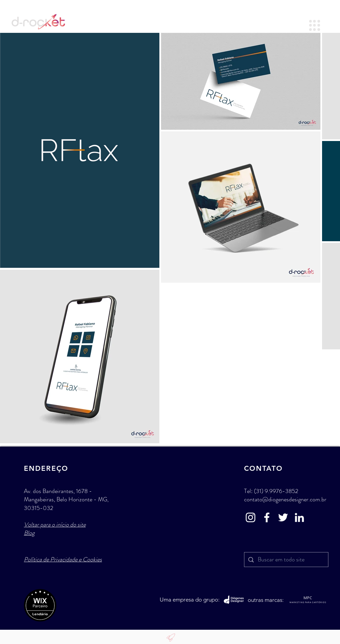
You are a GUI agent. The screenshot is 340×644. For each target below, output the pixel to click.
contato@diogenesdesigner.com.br (285, 499)
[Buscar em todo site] (286, 560)
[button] (315, 25)
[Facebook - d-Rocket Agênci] (267, 517)
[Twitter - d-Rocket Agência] (283, 517)
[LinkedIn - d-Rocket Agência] (299, 517)
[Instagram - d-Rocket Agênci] (251, 517)
